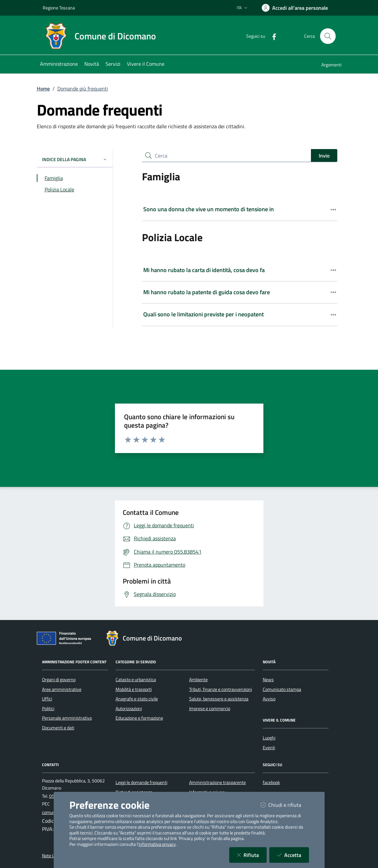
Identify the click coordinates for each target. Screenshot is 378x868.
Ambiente (198, 680)
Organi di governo (59, 680)
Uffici (47, 699)
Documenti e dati (58, 728)
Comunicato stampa (282, 689)
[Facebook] (272, 36)
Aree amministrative (62, 689)
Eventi (269, 748)
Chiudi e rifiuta (285, 805)
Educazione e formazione (139, 718)
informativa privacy (157, 844)
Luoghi (269, 738)
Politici (48, 709)
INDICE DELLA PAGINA (75, 159)
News (268, 680)
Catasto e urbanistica (136, 680)
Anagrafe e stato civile (137, 699)
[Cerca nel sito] (328, 36)
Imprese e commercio (210, 709)
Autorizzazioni (129, 709)
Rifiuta (252, 855)
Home (43, 89)
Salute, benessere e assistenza (219, 699)
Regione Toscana (59, 8)
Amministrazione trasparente (217, 782)
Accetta (293, 855)
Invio (324, 156)
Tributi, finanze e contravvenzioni (221, 689)
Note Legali (53, 856)
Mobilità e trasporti (134, 689)
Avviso (269, 699)
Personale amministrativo (67, 718)
